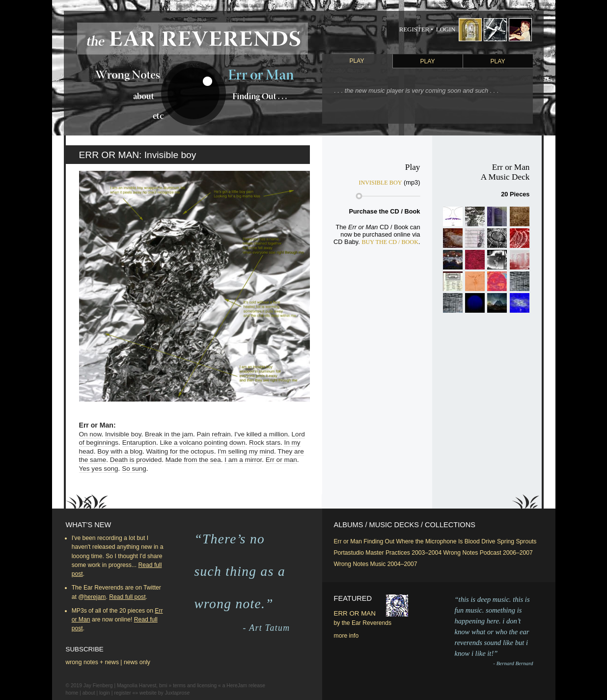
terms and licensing (195, 686)
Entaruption (139, 443)
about (89, 693)
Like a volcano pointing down (202, 443)
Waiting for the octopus (180, 451)
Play (357, 61)
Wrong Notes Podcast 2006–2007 (488, 553)
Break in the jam (169, 434)
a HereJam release (244, 686)
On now (90, 434)
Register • (416, 29)
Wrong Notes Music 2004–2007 (376, 564)
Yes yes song (99, 469)
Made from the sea (193, 460)
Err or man (281, 460)
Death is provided (136, 460)
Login (446, 29)
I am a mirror (243, 460)
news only (137, 662)
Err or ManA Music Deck (505, 172)
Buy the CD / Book (390, 242)
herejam (95, 597)
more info (346, 636)
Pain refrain (213, 434)
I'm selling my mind (246, 451)
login (105, 693)
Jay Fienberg (98, 686)
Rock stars (265, 443)
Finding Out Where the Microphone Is (413, 541)
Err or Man (348, 541)
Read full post (127, 597)
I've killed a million (261, 434)
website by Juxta (165, 693)
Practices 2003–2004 (414, 553)
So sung (134, 469)
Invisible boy (123, 434)
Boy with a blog (120, 451)
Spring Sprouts (517, 541)
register (122, 693)
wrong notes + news (92, 662)
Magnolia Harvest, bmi (142, 686)
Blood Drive (480, 541)
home (72, 693)
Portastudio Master (359, 553)
